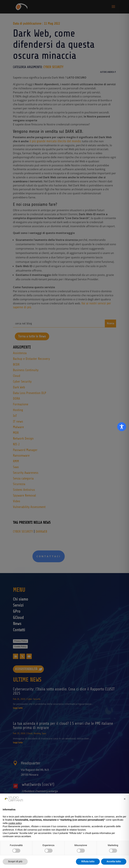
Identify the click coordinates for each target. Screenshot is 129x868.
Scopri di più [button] (15, 861)
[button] (125, 799)
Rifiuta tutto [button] (88, 861)
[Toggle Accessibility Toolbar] (122, 427)
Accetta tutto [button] (114, 861)
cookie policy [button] (15, 823)
